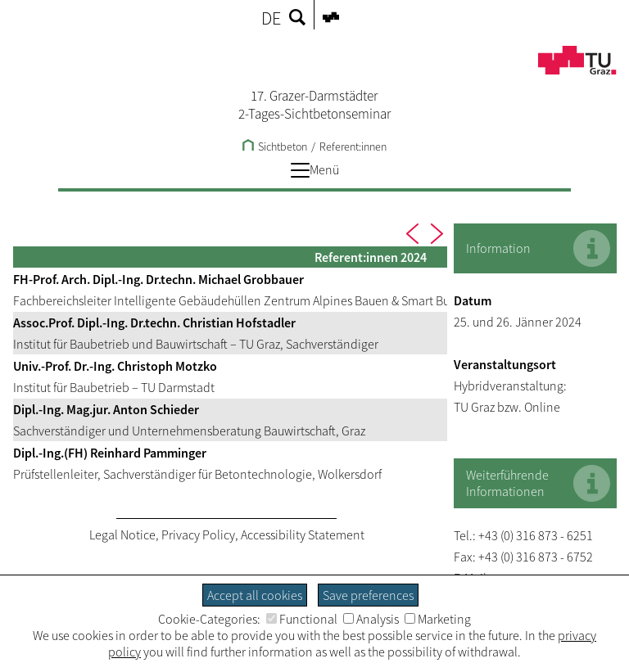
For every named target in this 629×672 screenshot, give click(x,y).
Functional (302, 619)
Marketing (438, 619)
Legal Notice (122, 534)
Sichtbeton (275, 147)
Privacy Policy (198, 534)
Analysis (371, 619)
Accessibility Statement (303, 534)
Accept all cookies (255, 595)
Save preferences (368, 595)
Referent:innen (353, 147)
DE (271, 18)
